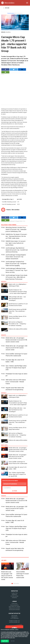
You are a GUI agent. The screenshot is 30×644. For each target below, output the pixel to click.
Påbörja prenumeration (14, 608)
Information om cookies (14, 607)
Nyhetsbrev (14, 595)
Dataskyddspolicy (14, 605)
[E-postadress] (14, 488)
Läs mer (13, 641)
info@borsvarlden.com (14, 621)
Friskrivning (14, 604)
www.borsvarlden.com (14, 622)
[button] (12, 584)
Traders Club (14, 593)
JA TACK (14, 491)
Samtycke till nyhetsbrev (10, 484)
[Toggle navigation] (27, 3)
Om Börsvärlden (14, 596)
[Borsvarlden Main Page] (8, 3)
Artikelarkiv (14, 598)
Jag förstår (5, 641)
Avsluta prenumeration (14, 610)
